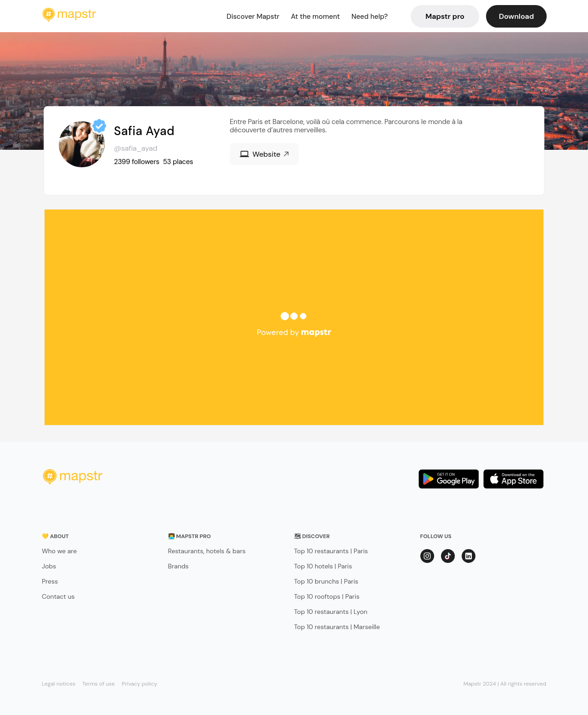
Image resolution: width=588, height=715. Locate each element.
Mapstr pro (445, 16)
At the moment (315, 17)
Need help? (370, 17)
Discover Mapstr (253, 17)
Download (516, 16)
